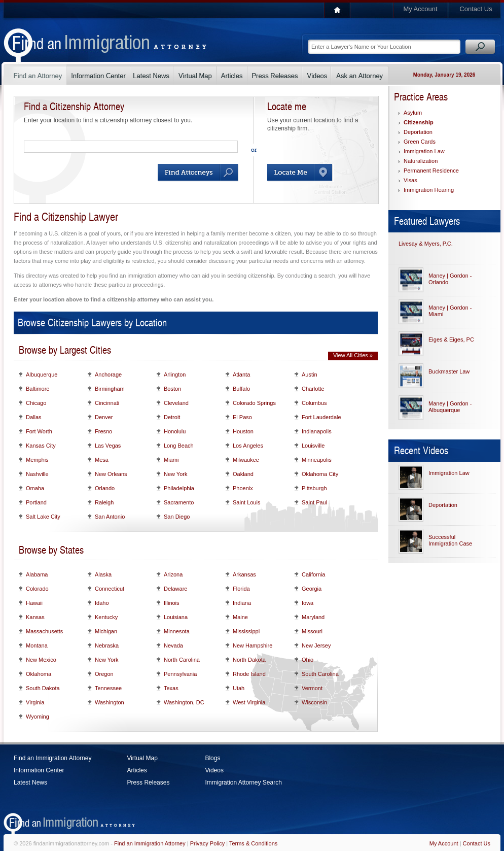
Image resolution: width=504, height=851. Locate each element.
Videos (214, 770)
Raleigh (104, 502)
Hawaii (34, 603)
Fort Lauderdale (321, 417)
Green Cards (420, 142)
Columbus (314, 403)
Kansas (35, 617)
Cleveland (176, 403)
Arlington (175, 375)
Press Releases (148, 782)
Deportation (418, 132)
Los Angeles (248, 446)
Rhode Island (249, 674)
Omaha (35, 488)
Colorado (37, 589)
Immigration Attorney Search (243, 782)
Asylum (413, 113)
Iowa (308, 603)
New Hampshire (253, 645)
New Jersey (316, 645)
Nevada (173, 645)
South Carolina (320, 674)
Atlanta (241, 375)
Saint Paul (314, 502)
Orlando (105, 488)
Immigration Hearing (429, 190)
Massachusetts (44, 631)
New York (175, 474)
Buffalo (241, 389)
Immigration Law (424, 151)
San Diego (177, 517)
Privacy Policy (207, 843)
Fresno (103, 431)
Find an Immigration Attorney (52, 758)
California (313, 574)
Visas (410, 180)
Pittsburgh (314, 488)
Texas (171, 688)
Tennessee (108, 688)
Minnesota (177, 631)
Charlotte (313, 389)
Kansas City (41, 446)
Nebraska (107, 645)
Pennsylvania (180, 674)
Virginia (35, 702)
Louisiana (176, 617)
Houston (243, 431)
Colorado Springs (254, 403)
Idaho (102, 603)
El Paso (242, 417)
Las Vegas (108, 446)
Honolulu (175, 431)
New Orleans (111, 474)
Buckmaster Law (449, 371)
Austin (310, 375)
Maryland (313, 617)
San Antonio (110, 517)
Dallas (34, 417)
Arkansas (244, 574)
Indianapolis (317, 431)
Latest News (30, 782)
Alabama (37, 574)
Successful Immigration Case (450, 540)
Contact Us (476, 9)
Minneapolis (317, 460)
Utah (239, 688)
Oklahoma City (320, 474)
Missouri (312, 631)
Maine (240, 617)
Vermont (312, 688)
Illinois (172, 603)
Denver (104, 417)
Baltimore (38, 389)
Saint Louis (246, 502)
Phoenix (243, 488)
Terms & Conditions (253, 843)
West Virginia (249, 702)
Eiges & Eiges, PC (451, 339)
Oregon (104, 674)
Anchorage (108, 375)
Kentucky (106, 617)
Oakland (243, 474)
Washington (110, 702)
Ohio (308, 660)
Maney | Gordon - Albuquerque (450, 407)
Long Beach (179, 446)
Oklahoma (39, 674)
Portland (36, 502)
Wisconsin (314, 702)
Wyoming (38, 717)
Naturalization (421, 161)
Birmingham (110, 389)
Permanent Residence (431, 171)
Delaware (175, 589)
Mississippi (246, 631)
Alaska (103, 574)
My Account (420, 9)
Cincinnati (107, 403)
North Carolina (182, 660)
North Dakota (249, 660)
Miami (171, 460)
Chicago (36, 403)
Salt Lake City (43, 517)
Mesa (102, 460)
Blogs (212, 758)
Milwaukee (246, 460)
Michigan (106, 631)
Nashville (37, 474)
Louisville (313, 446)
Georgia (312, 589)
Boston (172, 389)
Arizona (173, 574)
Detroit (172, 417)
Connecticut (110, 589)
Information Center (39, 770)
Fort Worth (39, 431)
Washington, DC (184, 702)
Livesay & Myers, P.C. (426, 244)
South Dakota (43, 688)
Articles (137, 770)
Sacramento (179, 502)
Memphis (37, 460)
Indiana (242, 603)
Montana (37, 645)
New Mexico (41, 660)
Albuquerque (42, 375)
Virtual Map (142, 758)
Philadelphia (179, 488)
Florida (241, 589)
